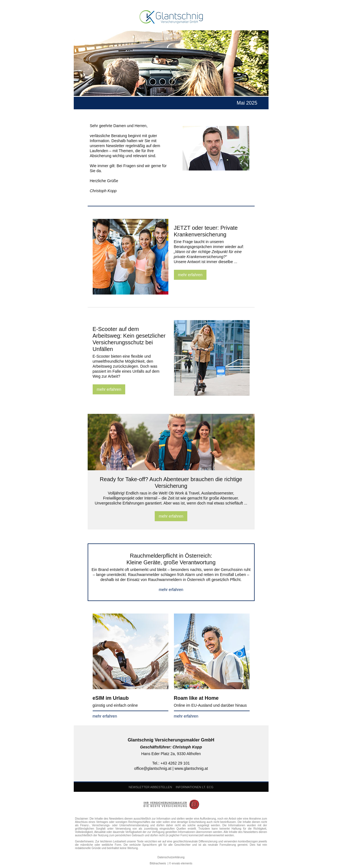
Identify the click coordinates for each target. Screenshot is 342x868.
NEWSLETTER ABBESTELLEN (150, 787)
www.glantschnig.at (191, 768)
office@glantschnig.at (153, 768)
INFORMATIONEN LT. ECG (194, 787)
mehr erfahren (190, 275)
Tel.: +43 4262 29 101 (171, 763)
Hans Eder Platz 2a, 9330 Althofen (171, 754)
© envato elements (181, 863)
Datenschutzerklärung (171, 857)
